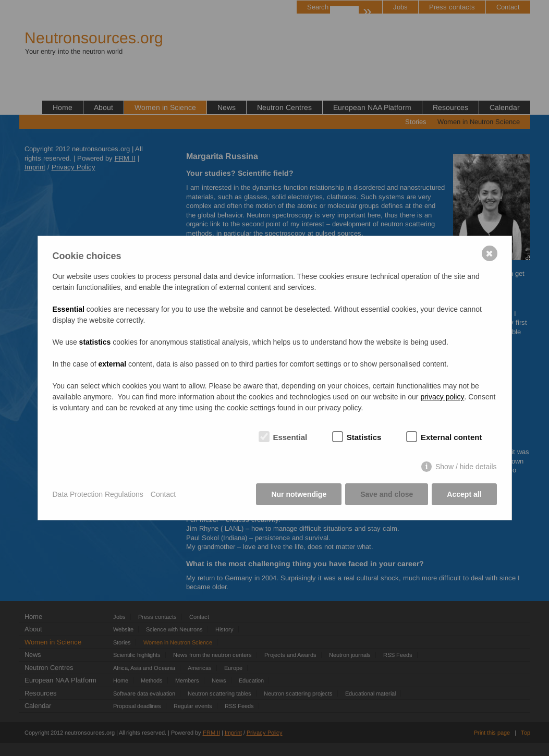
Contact (163, 494)
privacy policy (442, 397)
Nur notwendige (299, 494)
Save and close (387, 494)
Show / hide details (466, 467)
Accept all (464, 494)
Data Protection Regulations (98, 494)
